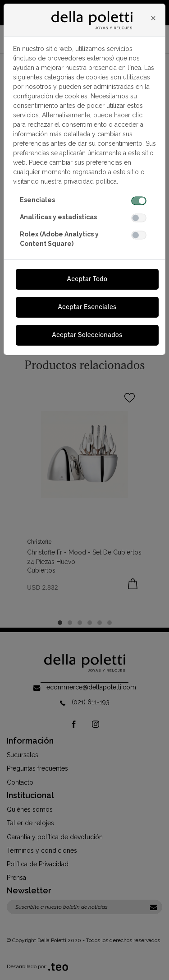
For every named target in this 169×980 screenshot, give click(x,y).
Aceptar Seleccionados (87, 335)
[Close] (153, 18)
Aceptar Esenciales (87, 307)
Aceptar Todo (87, 279)
